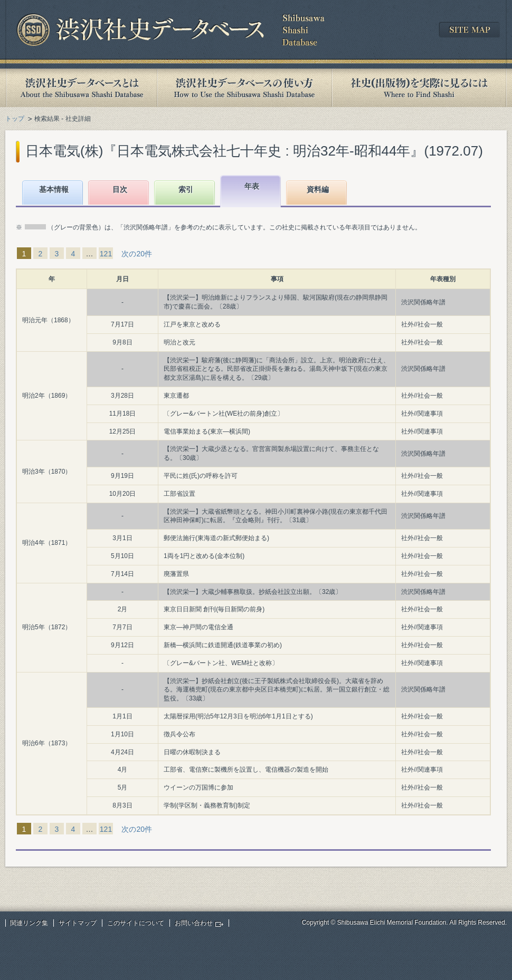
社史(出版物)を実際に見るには (419, 88)
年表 (252, 186)
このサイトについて (136, 923)
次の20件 (137, 254)
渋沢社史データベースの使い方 (244, 88)
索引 (186, 189)
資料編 (318, 189)
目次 (120, 189)
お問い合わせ (194, 923)
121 (106, 254)
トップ (15, 119)
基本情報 (54, 189)
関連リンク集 (29, 923)
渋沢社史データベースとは (81, 88)
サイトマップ (78, 923)
